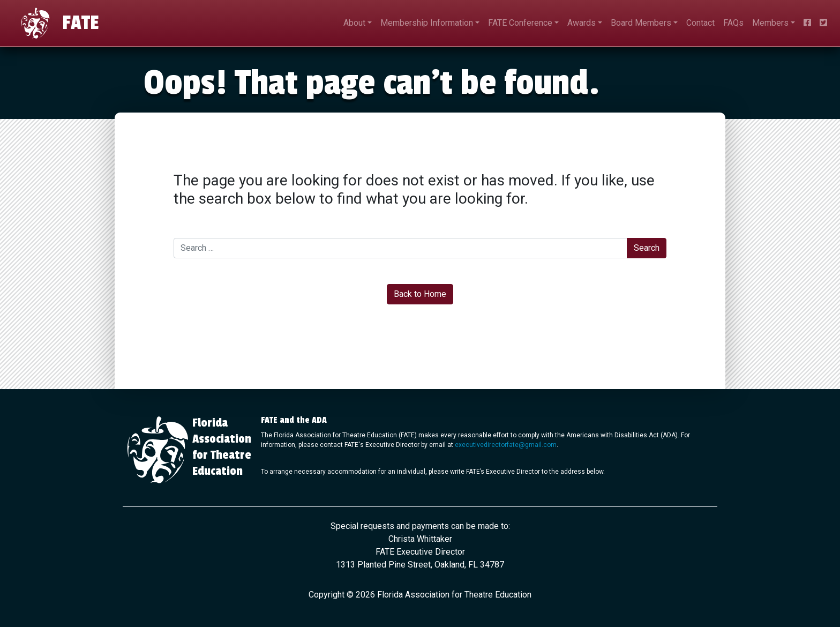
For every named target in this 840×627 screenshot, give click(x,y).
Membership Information (427, 23)
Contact (700, 23)
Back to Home (420, 294)
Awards (582, 23)
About (354, 23)
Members (770, 23)
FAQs (733, 23)
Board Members (641, 23)
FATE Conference (520, 23)
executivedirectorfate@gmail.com (506, 445)
